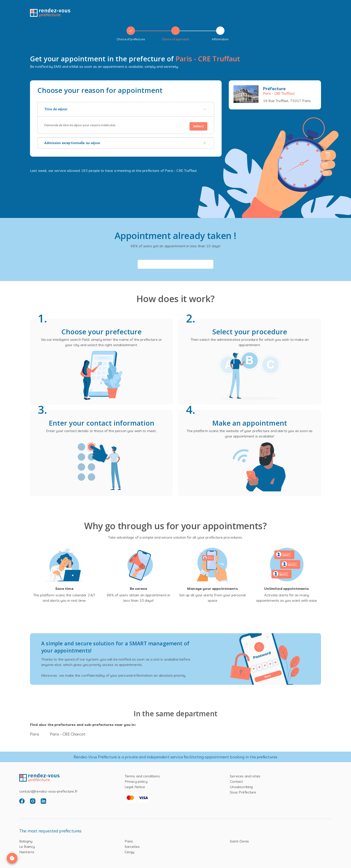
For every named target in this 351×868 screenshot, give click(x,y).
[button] (126, 109)
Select (198, 126)
